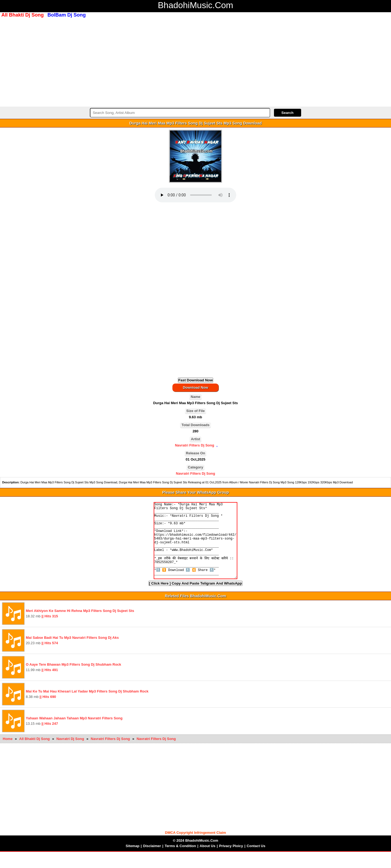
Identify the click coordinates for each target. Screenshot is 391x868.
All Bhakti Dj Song (35, 755)
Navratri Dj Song (71, 755)
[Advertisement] (195, 62)
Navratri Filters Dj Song (194, 445)
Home (8, 755)
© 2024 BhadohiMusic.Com (195, 857)
